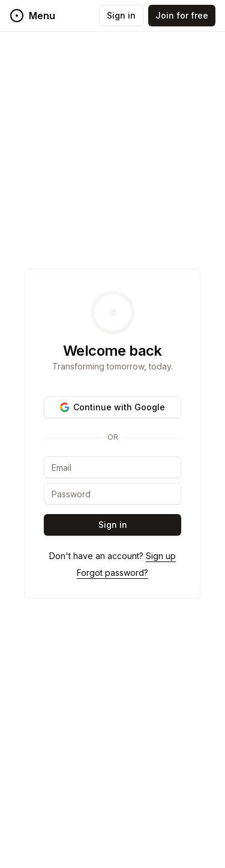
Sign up (161, 556)
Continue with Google (112, 407)
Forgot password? (112, 573)
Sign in (121, 15)
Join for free (182, 15)
